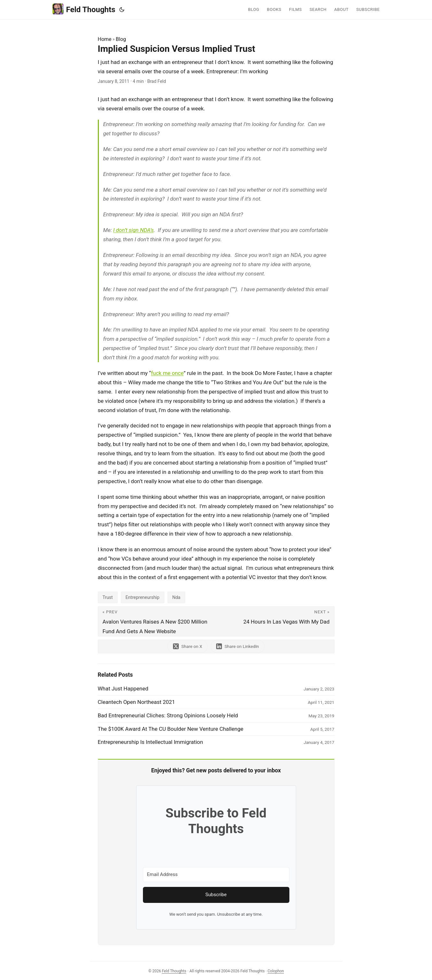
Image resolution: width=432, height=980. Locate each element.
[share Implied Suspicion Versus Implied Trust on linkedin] (238, 646)
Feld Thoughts (84, 9)
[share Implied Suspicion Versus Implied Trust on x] (188, 646)
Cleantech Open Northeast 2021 (137, 702)
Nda (177, 597)
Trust (108, 597)
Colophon (276, 971)
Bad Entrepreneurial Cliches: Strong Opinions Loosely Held (168, 715)
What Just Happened (123, 689)
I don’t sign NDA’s (134, 230)
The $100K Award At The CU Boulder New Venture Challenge (171, 729)
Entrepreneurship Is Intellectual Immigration (150, 742)
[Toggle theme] (122, 10)
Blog (121, 39)
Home (105, 39)
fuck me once (167, 373)
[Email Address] (216, 875)
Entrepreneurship (143, 597)
